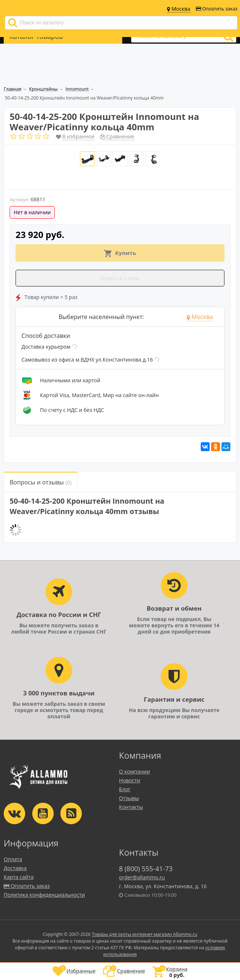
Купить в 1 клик (120, 278)
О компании (134, 771)
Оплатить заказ (217, 9)
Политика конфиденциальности (44, 895)
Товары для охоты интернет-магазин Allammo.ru (145, 934)
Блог (125, 789)
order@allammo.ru (142, 877)
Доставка (15, 868)
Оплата (13, 859)
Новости (129, 780)
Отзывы (129, 798)
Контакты (131, 807)
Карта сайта (19, 877)
